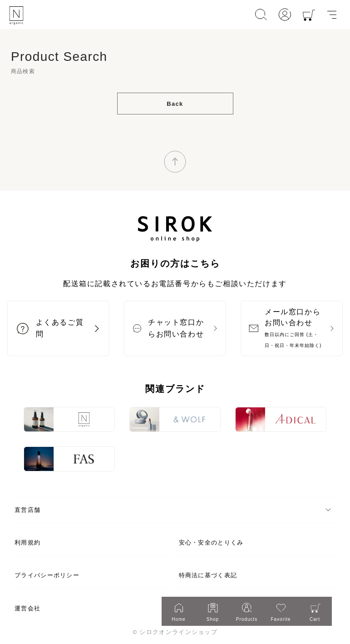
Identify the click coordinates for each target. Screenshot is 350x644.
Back (175, 104)
